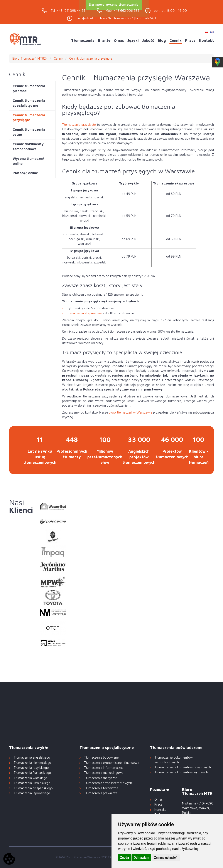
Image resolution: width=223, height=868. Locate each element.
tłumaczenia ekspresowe (84, 313)
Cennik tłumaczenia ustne (29, 132)
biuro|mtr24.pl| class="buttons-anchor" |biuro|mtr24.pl (116, 18)
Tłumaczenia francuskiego (32, 773)
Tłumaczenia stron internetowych (108, 783)
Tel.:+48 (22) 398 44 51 (68, 11)
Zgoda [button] (125, 858)
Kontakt (206, 40)
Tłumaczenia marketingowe (104, 773)
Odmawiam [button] (141, 858)
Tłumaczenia (83, 40)
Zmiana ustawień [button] (166, 858)
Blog (162, 40)
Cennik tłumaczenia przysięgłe (29, 118)
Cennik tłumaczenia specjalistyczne (29, 103)
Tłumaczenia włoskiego (30, 778)
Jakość (148, 40)
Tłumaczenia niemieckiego (32, 763)
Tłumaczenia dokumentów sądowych (181, 772)
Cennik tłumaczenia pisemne (29, 88)
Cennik (176, 40)
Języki (133, 40)
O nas (119, 40)
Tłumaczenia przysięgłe (79, 125)
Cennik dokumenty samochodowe (28, 147)
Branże (104, 40)
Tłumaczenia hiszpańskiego (33, 788)
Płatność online (25, 173)
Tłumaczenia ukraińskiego (32, 783)
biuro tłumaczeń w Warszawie (131, 412)
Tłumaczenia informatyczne (104, 768)
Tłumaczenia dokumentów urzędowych (183, 767)
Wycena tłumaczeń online (29, 161)
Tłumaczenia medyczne (101, 778)
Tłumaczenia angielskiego (32, 757)
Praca (190, 40)
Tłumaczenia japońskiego (32, 793)
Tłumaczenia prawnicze (101, 793)
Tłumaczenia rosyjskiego (31, 768)
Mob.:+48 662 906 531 (122, 11)
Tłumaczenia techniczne (101, 788)
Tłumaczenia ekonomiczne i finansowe (111, 763)
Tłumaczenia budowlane (101, 757)
